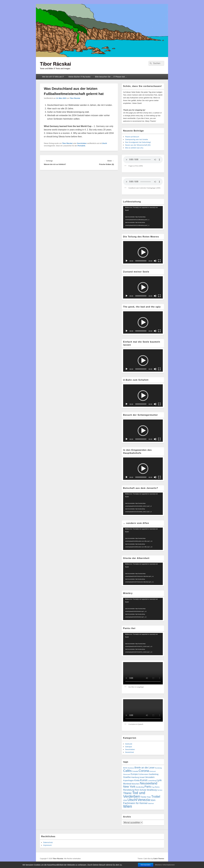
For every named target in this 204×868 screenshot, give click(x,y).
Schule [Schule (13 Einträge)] (143, 790)
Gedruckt (129, 744)
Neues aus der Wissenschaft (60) (138, 145)
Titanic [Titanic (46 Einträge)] (127, 793)
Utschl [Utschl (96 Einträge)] (132, 800)
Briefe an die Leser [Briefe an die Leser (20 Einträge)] (145, 768)
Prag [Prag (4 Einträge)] (153, 787)
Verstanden (146, 865)
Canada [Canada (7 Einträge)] (135, 771)
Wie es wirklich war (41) (134, 148)
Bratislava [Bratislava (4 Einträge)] (131, 768)
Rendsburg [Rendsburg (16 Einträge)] (129, 790)
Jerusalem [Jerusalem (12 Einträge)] (150, 777)
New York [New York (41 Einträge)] (129, 787)
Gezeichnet (129, 752)
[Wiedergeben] (127, 261)
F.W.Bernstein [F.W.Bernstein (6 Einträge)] (143, 774)
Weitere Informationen (165, 865)
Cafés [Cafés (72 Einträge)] (127, 771)
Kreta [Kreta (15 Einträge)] (137, 780)
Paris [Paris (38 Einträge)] (148, 787)
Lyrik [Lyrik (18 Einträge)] (159, 780)
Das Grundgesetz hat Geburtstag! (138, 142)
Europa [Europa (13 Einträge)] (134, 774)
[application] (143, 217)
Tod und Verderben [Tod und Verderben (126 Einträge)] (134, 795)
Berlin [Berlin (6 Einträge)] (125, 768)
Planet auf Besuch (132, 137)
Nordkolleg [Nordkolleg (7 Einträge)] (140, 787)
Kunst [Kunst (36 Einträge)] (144, 780)
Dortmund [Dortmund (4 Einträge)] (153, 771)
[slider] (141, 261)
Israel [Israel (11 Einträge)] (142, 777)
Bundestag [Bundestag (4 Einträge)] (158, 768)
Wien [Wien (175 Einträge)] (128, 806)
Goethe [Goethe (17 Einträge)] (127, 777)
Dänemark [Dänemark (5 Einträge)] (127, 774)
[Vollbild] (159, 261)
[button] (143, 252)
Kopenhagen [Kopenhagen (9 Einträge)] (128, 780)
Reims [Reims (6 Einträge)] (157, 787)
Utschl (104, 143)
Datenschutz (48, 842)
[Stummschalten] (155, 261)
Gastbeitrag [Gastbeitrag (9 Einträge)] (154, 774)
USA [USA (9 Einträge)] (125, 800)
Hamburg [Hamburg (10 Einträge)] (135, 777)
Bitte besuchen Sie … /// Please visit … (111, 77)
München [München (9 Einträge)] (135, 784)
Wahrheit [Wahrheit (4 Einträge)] (151, 803)
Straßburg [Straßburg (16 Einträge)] (152, 790)
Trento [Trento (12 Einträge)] (143, 797)
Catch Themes (159, 859)
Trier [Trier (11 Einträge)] (149, 797)
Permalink (81, 146)
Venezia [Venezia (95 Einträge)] (144, 800)
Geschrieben (82, 143)
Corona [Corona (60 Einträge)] (144, 771)
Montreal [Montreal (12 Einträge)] (127, 784)
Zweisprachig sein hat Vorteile (137, 139)
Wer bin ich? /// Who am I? (53, 77)
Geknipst (128, 747)
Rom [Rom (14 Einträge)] (137, 790)
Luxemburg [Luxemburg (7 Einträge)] (152, 781)
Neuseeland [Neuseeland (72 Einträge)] (149, 783)
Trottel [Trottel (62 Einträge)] (156, 797)
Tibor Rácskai (55, 64)
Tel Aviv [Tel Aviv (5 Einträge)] (160, 790)
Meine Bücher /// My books (80, 77)
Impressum (47, 845)
